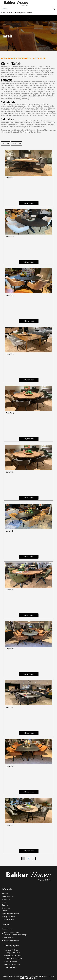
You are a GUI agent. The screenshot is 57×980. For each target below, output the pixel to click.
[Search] (54, 9)
